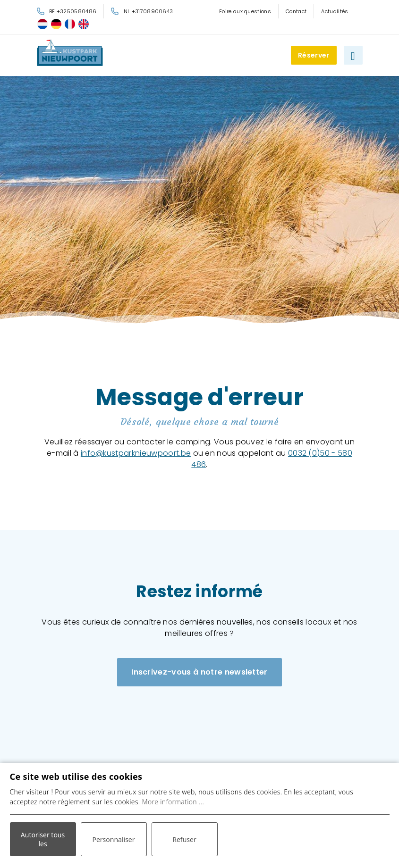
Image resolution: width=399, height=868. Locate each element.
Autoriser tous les (43, 839)
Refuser (184, 839)
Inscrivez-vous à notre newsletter (199, 672)
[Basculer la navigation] (353, 55)
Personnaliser (113, 839)
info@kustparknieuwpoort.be (136, 453)
